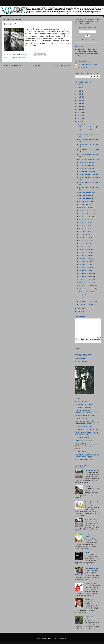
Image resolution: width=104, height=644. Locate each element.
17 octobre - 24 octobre (88, 165)
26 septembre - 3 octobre (88, 174)
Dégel (81, 298)
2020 (80, 94)
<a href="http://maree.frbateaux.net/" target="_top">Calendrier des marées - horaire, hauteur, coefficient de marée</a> (88, 331)
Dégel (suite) (83, 295)
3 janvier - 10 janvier (87, 304)
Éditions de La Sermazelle (84, 424)
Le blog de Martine (82, 418)
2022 (80, 88)
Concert (87, 552)
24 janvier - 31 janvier (87, 286)
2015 (80, 109)
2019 (80, 97)
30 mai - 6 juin (85, 231)
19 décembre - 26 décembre (89, 130)
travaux (23, 58)
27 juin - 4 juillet (85, 219)
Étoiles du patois (81, 451)
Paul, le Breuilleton (91, 568)
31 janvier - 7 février (86, 283)
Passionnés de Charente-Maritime (87, 454)
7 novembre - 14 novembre (89, 154)
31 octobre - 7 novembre (88, 159)
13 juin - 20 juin (85, 225)
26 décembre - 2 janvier (88, 127)
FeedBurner (92, 39)
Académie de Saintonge (83, 446)
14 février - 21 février (87, 277)
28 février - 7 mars (86, 271)
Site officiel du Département (85, 460)
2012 (80, 118)
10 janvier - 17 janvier (87, 301)
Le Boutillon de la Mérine (84, 440)
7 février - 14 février (86, 280)
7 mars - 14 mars (86, 268)
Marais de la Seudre (82, 435)
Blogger (64, 638)
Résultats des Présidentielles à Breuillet (90, 601)
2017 (80, 103)
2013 (80, 115)
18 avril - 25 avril (85, 250)
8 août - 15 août (85, 201)
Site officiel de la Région (83, 457)
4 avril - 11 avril (85, 256)
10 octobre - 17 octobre (88, 168)
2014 (80, 112)
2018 (80, 100)
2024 (80, 85)
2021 (80, 91)
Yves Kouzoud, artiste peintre (85, 421)
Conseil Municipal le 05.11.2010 (92, 503)
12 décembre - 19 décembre (89, 135)
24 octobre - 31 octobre (88, 162)
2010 (80, 124)
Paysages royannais (82, 438)
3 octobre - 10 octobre (87, 171)
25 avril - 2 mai (85, 246)
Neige (13, 58)
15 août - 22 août (86, 198)
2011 (80, 121)
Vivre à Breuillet (83, 68)
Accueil (37, 66)
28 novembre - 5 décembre (89, 145)
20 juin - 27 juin (85, 222)
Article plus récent (13, 66)
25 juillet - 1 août (85, 207)
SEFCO (78, 449)
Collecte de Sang (91, 584)
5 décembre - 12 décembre (89, 140)
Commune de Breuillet (83, 413)
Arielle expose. (90, 617)
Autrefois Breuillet (81, 361)
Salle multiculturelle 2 (92, 519)
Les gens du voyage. (92, 471)
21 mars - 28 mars (86, 262)
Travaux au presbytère (87, 292)
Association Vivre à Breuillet (87, 64)
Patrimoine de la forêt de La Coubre (87, 429)
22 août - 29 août (86, 195)
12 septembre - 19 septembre (90, 182)
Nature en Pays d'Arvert (83, 427)
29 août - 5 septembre (87, 192)
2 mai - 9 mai (84, 243)
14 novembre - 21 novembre (89, 149)
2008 (80, 311)
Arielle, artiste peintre (82, 410)
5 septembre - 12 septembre (89, 187)
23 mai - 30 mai (85, 234)
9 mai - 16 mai (85, 240)
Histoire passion (81, 443)
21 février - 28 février (87, 274)
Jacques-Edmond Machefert (85, 415)
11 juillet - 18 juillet (86, 213)
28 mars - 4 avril (85, 259)
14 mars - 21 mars (86, 265)
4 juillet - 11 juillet (86, 216)
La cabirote (88, 486)
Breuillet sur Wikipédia (83, 407)
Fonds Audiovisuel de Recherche (86, 432)
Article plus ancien (61, 66)
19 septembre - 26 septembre (90, 177)
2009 (80, 308)
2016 (80, 106)
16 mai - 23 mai (85, 237)
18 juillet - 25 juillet (86, 210)
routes (18, 58)
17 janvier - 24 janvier (87, 289)
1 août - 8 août (85, 204)
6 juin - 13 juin (84, 228)
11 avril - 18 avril (85, 253)
